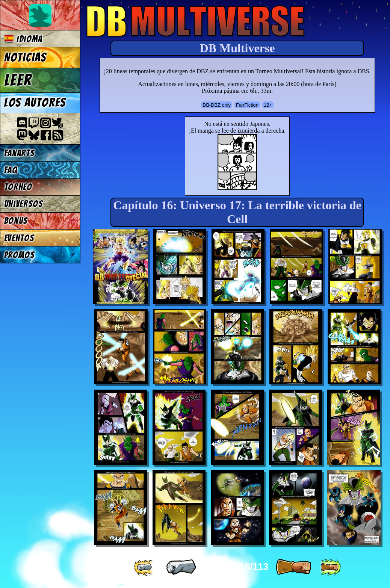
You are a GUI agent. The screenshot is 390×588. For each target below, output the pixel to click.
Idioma (23, 39)
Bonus (16, 221)
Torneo (18, 187)
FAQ (11, 170)
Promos (20, 255)
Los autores (35, 103)
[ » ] (293, 567)
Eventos (19, 238)
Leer (18, 80)
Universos (24, 204)
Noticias (25, 57)
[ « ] (181, 567)
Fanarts (20, 153)
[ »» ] (330, 567)
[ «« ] (145, 567)
